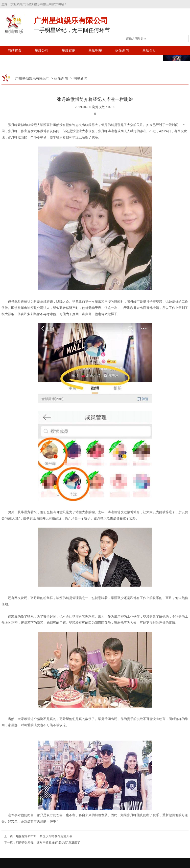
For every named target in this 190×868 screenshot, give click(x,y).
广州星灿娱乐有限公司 (32, 78)
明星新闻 (80, 78)
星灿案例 (69, 50)
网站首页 (15, 50)
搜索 (185, 39)
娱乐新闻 (122, 50)
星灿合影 (149, 50)
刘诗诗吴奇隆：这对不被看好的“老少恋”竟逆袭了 (48, 842)
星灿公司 (42, 50)
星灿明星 (95, 50)
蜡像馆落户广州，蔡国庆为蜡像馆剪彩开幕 (44, 836)
